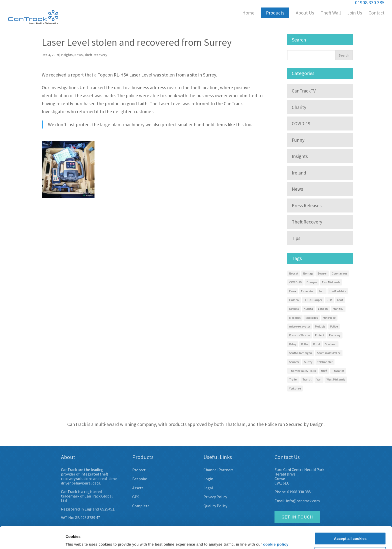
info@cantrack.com (303, 501)
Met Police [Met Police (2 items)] (329, 318)
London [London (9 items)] (323, 309)
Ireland (299, 173)
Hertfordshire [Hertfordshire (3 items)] (338, 291)
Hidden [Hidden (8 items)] (294, 300)
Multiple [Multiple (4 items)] (320, 326)
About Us (305, 13)
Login (208, 479)
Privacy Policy (215, 497)
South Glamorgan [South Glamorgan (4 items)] (301, 353)
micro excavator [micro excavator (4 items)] (300, 326)
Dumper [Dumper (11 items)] (312, 282)
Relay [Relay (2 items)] (293, 344)
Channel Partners (218, 470)
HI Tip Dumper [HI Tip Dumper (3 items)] (313, 300)
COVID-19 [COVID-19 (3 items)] (295, 282)
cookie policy (276, 525)
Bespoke (140, 479)
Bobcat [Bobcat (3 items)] (294, 273)
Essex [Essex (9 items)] (293, 291)
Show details (77, 539)
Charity (299, 107)
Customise (350, 534)
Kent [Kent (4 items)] (340, 300)
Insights (67, 55)
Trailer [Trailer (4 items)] (293, 379)
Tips (296, 238)
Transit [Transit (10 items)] (307, 379)
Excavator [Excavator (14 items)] (307, 291)
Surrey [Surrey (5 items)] (308, 362)
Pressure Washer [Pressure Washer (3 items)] (300, 335)
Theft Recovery (96, 55)
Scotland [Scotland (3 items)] (331, 344)
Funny (298, 140)
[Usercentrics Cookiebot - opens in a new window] (32, 539)
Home (248, 13)
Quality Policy (215, 506)
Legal (208, 488)
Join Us (355, 13)
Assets (138, 488)
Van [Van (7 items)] (319, 379)
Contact (376, 13)
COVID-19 (301, 123)
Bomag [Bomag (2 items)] (308, 273)
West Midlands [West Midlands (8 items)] (336, 379)
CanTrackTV (304, 91)
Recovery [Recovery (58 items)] (335, 335)
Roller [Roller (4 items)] (305, 344)
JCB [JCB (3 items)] (329, 300)
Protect (139, 470)
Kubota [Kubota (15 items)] (308, 309)
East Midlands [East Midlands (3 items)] (331, 282)
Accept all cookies (350, 520)
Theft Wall (331, 13)
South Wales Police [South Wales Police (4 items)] (329, 353)
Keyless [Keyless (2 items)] (294, 309)
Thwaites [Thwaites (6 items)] (338, 371)
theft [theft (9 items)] (324, 371)
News (79, 55)
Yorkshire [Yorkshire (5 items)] (295, 388)
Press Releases (307, 205)
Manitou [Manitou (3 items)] (338, 309)
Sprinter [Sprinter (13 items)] (294, 362)
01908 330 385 (299, 492)
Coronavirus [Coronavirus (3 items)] (339, 273)
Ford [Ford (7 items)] (322, 291)
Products (275, 13)
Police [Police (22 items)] (334, 326)
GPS (136, 497)
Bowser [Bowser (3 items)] (322, 273)
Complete (141, 506)
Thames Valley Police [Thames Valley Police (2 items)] (303, 371)
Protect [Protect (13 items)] (319, 335)
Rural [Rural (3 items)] (317, 344)
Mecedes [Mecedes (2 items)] (295, 318)
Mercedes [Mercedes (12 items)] (312, 318)
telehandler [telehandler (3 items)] (325, 362)
